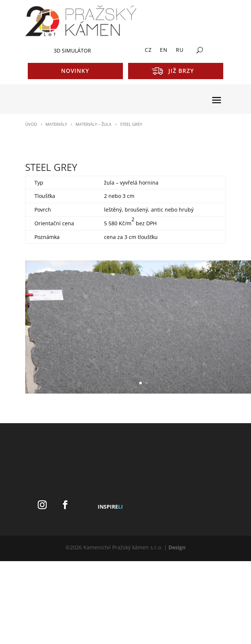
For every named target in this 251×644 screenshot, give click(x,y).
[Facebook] (65, 505)
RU (180, 50)
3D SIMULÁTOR (72, 50)
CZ (148, 50)
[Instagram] (42, 505)
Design (177, 547)
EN (164, 50)
